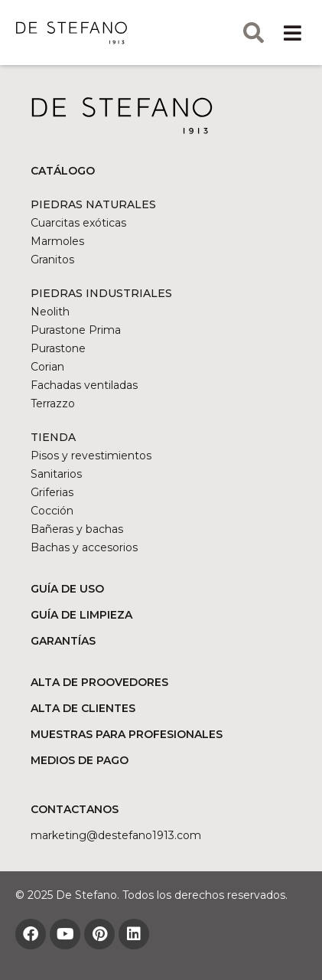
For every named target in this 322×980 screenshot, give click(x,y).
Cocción (52, 511)
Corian (47, 367)
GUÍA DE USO (67, 589)
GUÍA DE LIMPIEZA (81, 615)
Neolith (50, 312)
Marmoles (57, 241)
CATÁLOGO (63, 171)
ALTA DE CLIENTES (83, 708)
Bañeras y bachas (77, 529)
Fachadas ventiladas (84, 385)
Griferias (52, 492)
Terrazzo (53, 403)
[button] (293, 33)
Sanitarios (56, 474)
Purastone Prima (76, 330)
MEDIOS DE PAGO (80, 760)
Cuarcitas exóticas (78, 223)
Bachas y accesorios (84, 547)
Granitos (52, 260)
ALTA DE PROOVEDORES (99, 682)
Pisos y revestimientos (91, 456)
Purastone (58, 348)
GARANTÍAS (63, 641)
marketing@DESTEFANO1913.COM (116, 835)
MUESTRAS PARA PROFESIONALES (127, 734)
